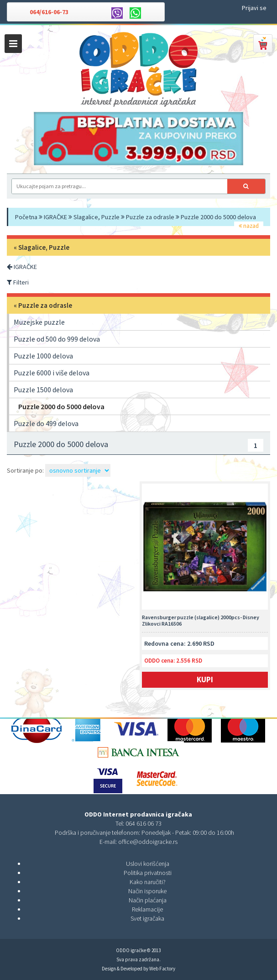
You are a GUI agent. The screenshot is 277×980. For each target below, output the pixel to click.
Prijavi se (254, 8)
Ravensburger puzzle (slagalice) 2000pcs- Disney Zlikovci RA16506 (201, 621)
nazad (249, 226)
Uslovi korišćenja (148, 864)
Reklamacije (147, 909)
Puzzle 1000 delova (43, 356)
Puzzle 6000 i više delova (52, 373)
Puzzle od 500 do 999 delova (57, 339)
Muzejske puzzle (39, 322)
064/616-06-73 (49, 12)
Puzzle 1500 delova (43, 390)
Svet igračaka (147, 918)
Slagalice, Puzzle (97, 217)
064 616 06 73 (144, 823)
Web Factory (162, 969)
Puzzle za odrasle (150, 217)
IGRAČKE (55, 217)
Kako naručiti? (148, 882)
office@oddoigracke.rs (148, 842)
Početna (26, 217)
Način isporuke (147, 891)
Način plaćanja (148, 900)
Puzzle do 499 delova (46, 423)
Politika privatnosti (148, 873)
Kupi (205, 680)
